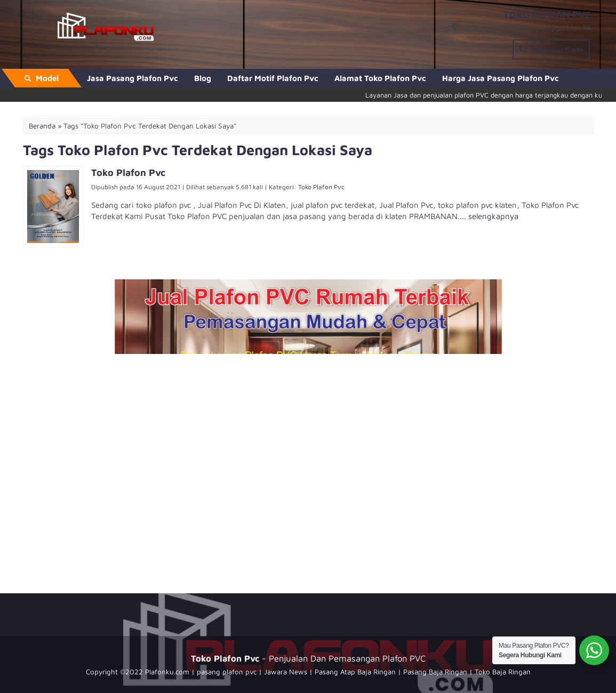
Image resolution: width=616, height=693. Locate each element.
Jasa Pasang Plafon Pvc (133, 78)
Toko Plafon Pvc (321, 187)
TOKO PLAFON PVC (547, 15)
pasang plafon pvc (227, 672)
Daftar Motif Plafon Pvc (273, 78)
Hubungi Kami (551, 49)
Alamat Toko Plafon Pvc (380, 78)
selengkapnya (493, 216)
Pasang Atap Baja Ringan (355, 672)
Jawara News (286, 672)
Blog (203, 78)
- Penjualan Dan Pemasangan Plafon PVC (308, 658)
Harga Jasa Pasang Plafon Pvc (501, 78)
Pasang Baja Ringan (435, 672)
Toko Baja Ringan (503, 672)
